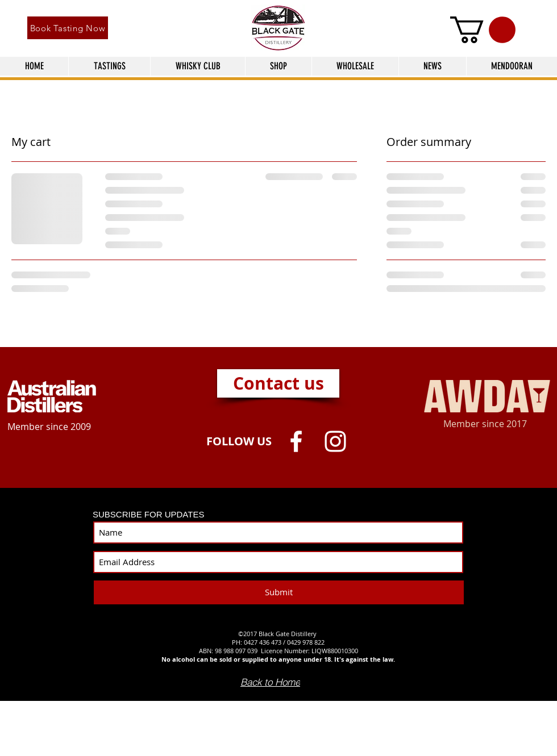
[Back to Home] (270, 682)
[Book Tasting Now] (68, 28)
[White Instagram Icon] (335, 441)
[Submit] (279, 592)
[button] (483, 30)
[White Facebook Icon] (296, 441)
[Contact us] (278, 383)
